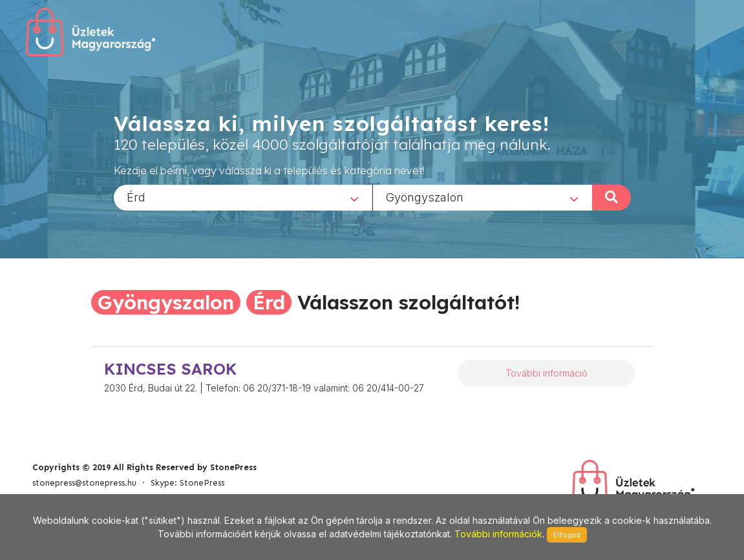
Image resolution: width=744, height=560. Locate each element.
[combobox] (243, 197)
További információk (498, 534)
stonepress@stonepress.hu (84, 483)
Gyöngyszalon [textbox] (425, 197)
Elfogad (567, 535)
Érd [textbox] (136, 197)
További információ (547, 373)
